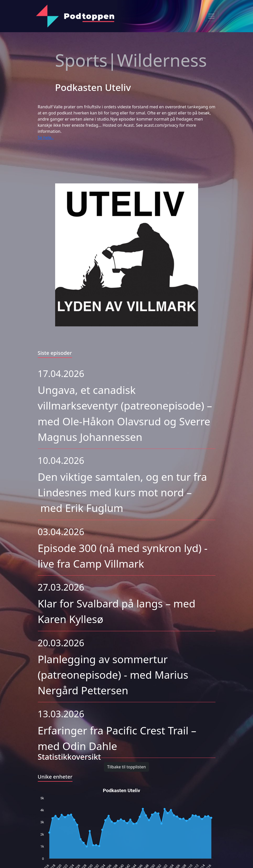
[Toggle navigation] (211, 16)
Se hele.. (46, 137)
